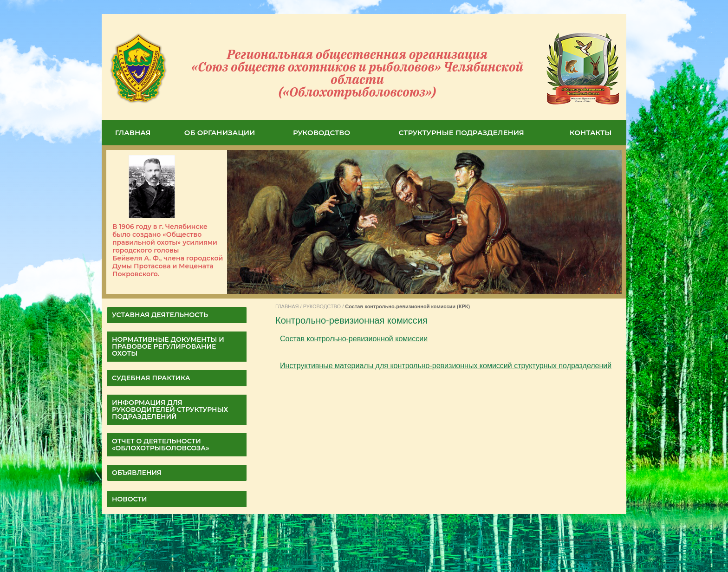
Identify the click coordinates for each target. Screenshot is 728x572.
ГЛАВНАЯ (133, 133)
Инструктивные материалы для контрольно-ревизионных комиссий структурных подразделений (446, 366)
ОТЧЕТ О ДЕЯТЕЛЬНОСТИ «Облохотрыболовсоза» (161, 445)
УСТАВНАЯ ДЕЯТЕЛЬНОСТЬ (160, 315)
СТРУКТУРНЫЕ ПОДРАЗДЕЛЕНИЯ (461, 133)
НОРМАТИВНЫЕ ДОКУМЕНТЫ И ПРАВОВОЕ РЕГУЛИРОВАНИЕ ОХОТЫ (168, 346)
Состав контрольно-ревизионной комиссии (354, 339)
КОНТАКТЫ (591, 133)
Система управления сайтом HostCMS (581, 539)
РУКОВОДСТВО (322, 133)
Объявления (137, 473)
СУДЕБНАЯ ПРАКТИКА (151, 378)
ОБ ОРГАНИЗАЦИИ (220, 133)
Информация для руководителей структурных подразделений (170, 409)
